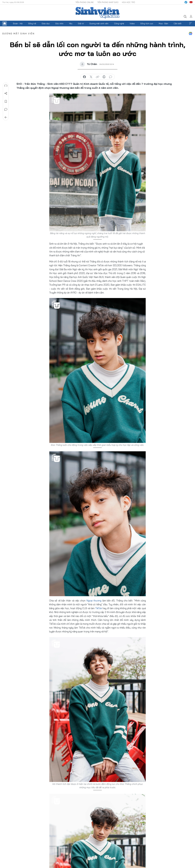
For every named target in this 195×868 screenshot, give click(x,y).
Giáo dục (46, 24)
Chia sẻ (6, 93)
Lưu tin (6, 101)
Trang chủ (5, 24)
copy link (97, 77)
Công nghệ (119, 24)
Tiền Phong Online (84, 2)
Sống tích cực (147, 24)
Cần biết (178, 24)
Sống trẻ (32, 24)
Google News (190, 33)
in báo (104, 77)
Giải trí (81, 24)
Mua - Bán (163, 24)
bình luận (111, 77)
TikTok (99, 608)
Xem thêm (190, 24)
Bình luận (6, 109)
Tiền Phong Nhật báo (108, 2)
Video (132, 24)
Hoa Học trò (128, 2)
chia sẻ (84, 77)
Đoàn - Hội (18, 24)
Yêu (71, 24)
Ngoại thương (94, 601)
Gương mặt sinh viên (99, 24)
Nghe (6, 85)
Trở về (6, 117)
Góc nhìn (59, 24)
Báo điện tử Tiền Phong (97, 13)
